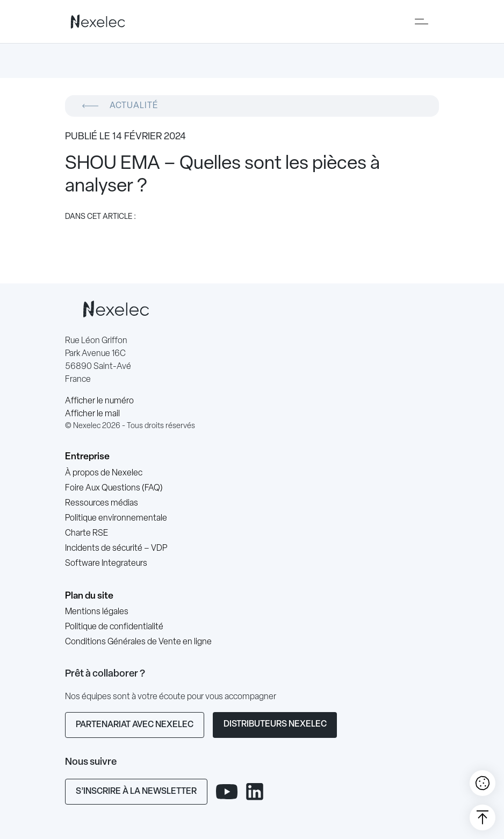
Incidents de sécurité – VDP (116, 549)
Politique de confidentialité (114, 627)
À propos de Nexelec (104, 473)
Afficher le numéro (99, 401)
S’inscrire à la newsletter (136, 792)
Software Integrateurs (106, 564)
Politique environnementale (116, 518)
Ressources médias (102, 503)
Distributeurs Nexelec (275, 724)
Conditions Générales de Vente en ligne (138, 642)
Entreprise (87, 457)
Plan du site (89, 596)
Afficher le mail (92, 414)
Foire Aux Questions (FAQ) (114, 488)
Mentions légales (97, 612)
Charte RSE (87, 534)
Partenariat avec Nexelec (135, 725)
